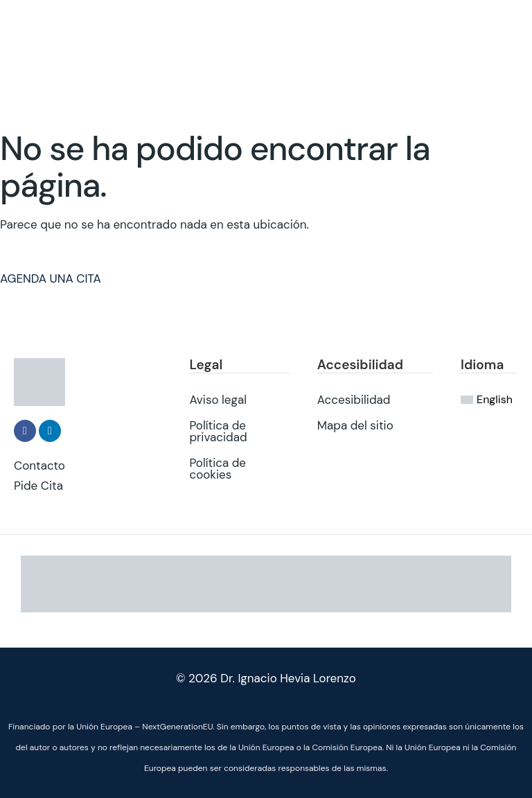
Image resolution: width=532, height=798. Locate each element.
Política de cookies (218, 468)
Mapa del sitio (355, 425)
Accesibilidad (354, 399)
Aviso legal (218, 399)
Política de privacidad (218, 431)
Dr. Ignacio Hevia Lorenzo (288, 678)
